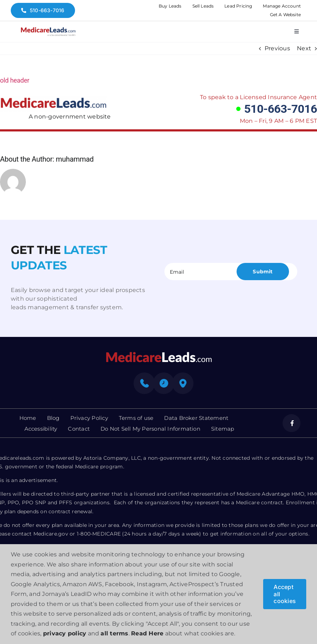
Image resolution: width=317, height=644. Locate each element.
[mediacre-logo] (159, 354)
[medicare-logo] (48, 30)
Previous (277, 48)
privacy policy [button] (65, 633)
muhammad (74, 159)
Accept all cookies (285, 594)
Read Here (147, 633)
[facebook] (292, 423)
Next (304, 48)
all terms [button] (114, 633)
